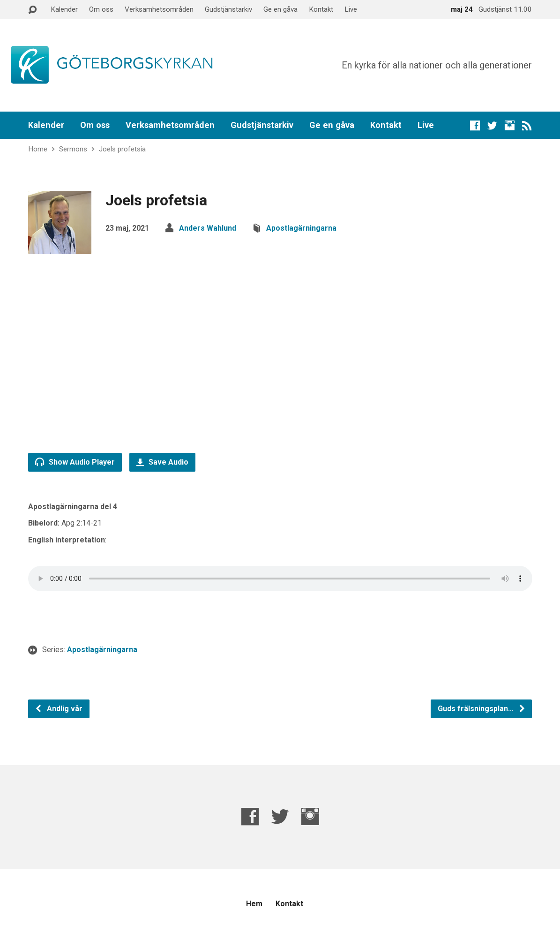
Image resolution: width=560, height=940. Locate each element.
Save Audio (162, 462)
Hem (254, 904)
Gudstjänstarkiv (228, 9)
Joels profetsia (122, 149)
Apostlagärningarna (301, 228)
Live (351, 9)
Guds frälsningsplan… (482, 709)
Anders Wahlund (208, 228)
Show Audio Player (75, 462)
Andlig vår (59, 709)
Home (38, 149)
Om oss (101, 9)
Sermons (73, 149)
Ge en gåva (280, 9)
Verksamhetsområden (159, 9)
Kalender (64, 9)
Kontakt (321, 9)
